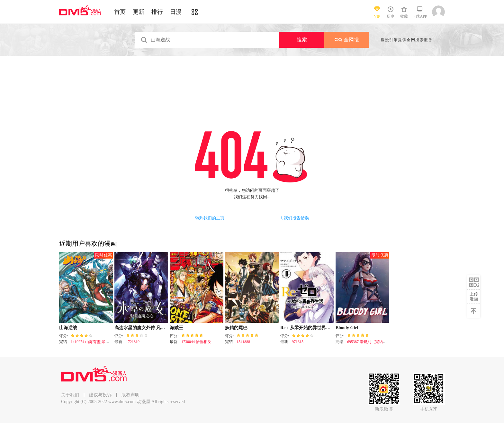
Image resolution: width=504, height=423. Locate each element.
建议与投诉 (100, 395)
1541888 (243, 342)
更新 (139, 12)
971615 (298, 342)
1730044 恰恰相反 (196, 342)
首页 (120, 12)
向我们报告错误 (294, 218)
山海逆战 (68, 328)
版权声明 (130, 395)
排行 (157, 12)
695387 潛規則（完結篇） (369, 342)
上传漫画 (474, 296)
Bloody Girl (347, 328)
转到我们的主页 (210, 218)
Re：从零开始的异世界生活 (308, 328)
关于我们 (70, 395)
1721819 (133, 342)
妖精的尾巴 (236, 328)
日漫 (176, 12)
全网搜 (347, 40)
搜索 (302, 40)
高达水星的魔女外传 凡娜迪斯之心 (149, 328)
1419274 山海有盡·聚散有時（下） (100, 342)
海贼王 (176, 328)
